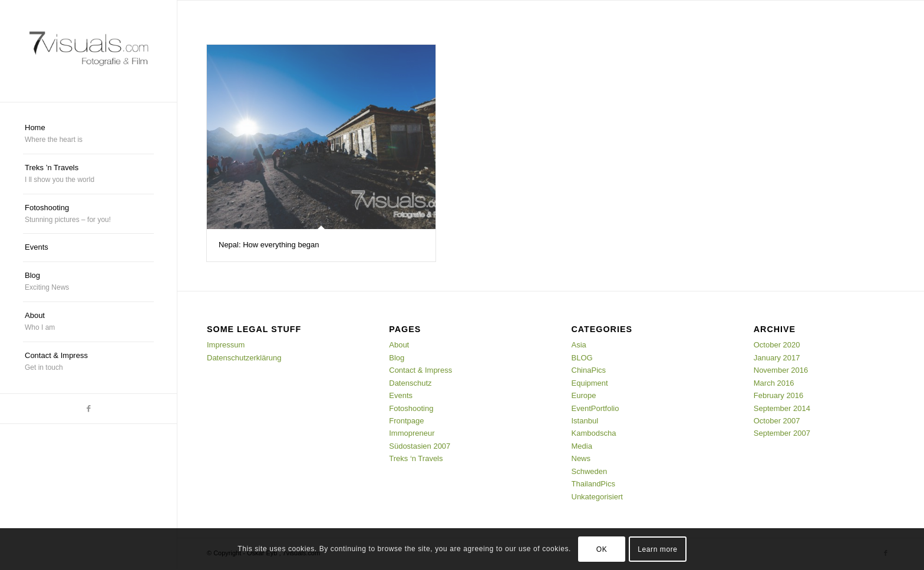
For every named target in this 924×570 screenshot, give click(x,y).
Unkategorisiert (597, 497)
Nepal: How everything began (269, 245)
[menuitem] (88, 134)
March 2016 (774, 383)
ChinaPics (589, 370)
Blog (397, 358)
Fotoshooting (411, 408)
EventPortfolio (595, 408)
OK (602, 549)
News (581, 458)
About (399, 345)
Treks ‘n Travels (416, 458)
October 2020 (777, 345)
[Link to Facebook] (88, 409)
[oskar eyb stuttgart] (88, 51)
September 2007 (782, 433)
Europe (584, 395)
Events (401, 395)
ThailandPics (593, 484)
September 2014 (782, 408)
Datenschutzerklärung (244, 358)
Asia (579, 345)
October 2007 (777, 421)
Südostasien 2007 (420, 446)
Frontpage (406, 421)
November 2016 (781, 370)
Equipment (590, 383)
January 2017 (777, 358)
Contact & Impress (420, 370)
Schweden (590, 471)
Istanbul (585, 421)
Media (582, 446)
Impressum (226, 345)
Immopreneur (412, 433)
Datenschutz (410, 383)
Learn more (657, 549)
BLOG (582, 358)
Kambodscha (594, 433)
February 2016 (779, 395)
